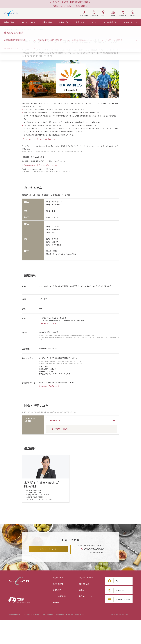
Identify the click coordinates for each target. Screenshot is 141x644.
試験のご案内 (58, 584)
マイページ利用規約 (48, 615)
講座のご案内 (58, 578)
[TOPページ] (7, 29)
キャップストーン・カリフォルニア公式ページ (39, 139)
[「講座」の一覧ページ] (12, 29)
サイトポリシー (80, 615)
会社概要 (56, 602)
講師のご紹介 (84, 584)
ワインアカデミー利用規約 (31, 615)
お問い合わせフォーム (48, 549)
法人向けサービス (86, 596)
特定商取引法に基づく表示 (65, 615)
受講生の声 (57, 590)
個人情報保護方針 (14, 615)
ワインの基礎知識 (59, 596)
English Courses (86, 578)
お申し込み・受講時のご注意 (49, 386)
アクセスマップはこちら (48, 323)
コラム (82, 590)
